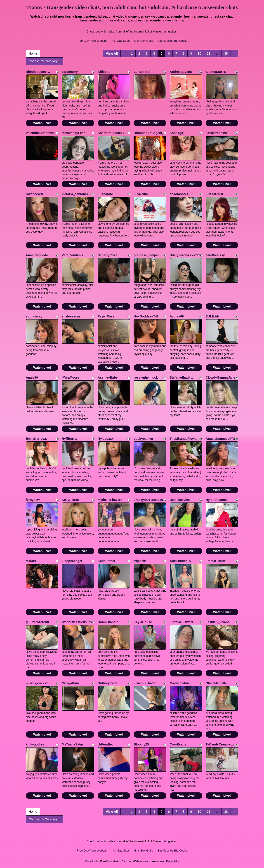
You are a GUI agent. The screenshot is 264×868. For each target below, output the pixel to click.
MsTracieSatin (72, 744)
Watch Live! (42, 123)
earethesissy (215, 255)
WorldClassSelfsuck (77, 622)
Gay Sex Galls (144, 41)
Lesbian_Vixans (218, 622)
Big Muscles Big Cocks (172, 41)
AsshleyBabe (108, 377)
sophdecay (34, 316)
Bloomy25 (141, 744)
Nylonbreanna (216, 500)
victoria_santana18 (76, 194)
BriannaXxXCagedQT (150, 133)
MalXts (31, 561)
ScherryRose (107, 255)
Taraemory (70, 72)
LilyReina (141, 194)
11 (209, 53)
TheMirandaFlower (184, 439)
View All (112, 53)
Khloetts (104, 72)
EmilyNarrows (36, 439)
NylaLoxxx (106, 439)
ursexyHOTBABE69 (148, 500)
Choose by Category (45, 61)
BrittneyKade (107, 683)
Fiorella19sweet (181, 622)
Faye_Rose (106, 316)
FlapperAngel (72, 561)
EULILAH (213, 316)
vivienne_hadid (145, 683)
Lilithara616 (106, 194)
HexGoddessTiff (146, 316)
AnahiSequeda (37, 255)
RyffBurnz (69, 439)
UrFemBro (105, 744)
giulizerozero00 (37, 622)
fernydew (33, 500)
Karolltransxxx (217, 133)
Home (33, 53)
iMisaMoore (70, 377)
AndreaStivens (181, 72)
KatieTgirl (177, 133)
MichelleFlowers (110, 500)
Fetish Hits (173, 861)
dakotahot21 (179, 194)
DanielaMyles (180, 500)
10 (199, 53)
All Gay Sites (121, 41)
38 (226, 53)
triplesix (140, 561)
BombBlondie (108, 622)
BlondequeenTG (38, 72)
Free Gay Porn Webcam (92, 41)
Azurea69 (177, 316)
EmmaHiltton (215, 561)
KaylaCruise (143, 622)
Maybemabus (180, 683)
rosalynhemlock (146, 377)
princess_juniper (146, 255)
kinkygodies (35, 744)
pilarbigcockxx (37, 683)
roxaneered (34, 194)
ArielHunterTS (180, 561)
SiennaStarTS (216, 72)
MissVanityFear (73, 133)
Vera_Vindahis (72, 255)
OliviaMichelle (216, 683)
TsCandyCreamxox (220, 744)
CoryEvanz (178, 744)
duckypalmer (143, 439)
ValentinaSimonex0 (40, 133)
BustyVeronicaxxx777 (186, 255)
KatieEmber (106, 561)
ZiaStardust (214, 194)
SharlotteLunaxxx (111, 133)
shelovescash (72, 316)
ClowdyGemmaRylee (221, 377)
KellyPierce (70, 500)
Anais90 (32, 377)
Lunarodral (142, 72)
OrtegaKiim (70, 683)
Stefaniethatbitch (183, 377)
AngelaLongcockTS (220, 439)
